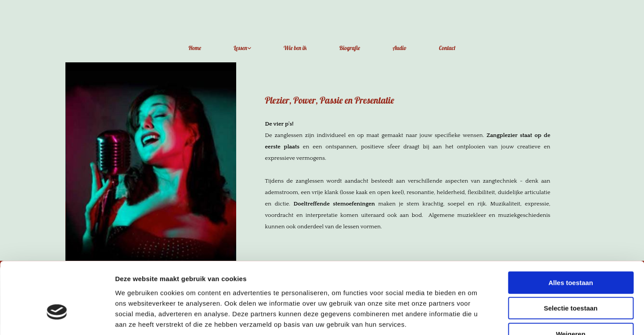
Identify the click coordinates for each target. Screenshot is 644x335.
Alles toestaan (571, 228)
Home (195, 48)
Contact (447, 48)
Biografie (350, 48)
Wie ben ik (295, 48)
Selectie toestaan (571, 254)
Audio (399, 48)
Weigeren (570, 279)
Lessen (240, 48)
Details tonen (474, 318)
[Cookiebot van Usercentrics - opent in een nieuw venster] (57, 318)
